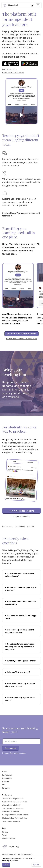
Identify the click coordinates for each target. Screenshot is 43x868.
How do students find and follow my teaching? (20, 603)
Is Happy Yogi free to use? (19, 672)
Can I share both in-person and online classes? (20, 575)
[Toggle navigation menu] (38, 5)
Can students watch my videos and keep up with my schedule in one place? (20, 647)
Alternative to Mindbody (11, 805)
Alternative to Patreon (10, 812)
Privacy (5, 832)
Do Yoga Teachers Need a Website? (16, 815)
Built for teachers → (10, 69)
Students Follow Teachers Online (15, 818)
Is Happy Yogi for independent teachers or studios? (19, 631)
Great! (6, 865)
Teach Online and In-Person (13, 808)
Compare (31, 526)
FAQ (4, 785)
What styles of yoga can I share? (21, 661)
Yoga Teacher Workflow (11, 821)
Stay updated (10, 748)
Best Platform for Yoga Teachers (15, 802)
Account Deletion (9, 838)
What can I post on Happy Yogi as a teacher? (21, 589)
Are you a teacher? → (22, 517)
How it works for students (21, 511)
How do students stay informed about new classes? (20, 685)
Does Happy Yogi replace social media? (20, 699)
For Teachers (7, 526)
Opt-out (36, 865)
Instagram (6, 788)
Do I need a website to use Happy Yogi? (21, 617)
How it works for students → (13, 72)
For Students (20, 526)
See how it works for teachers (22, 334)
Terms (5, 835)
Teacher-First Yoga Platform (13, 799)
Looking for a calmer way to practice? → (22, 338)
